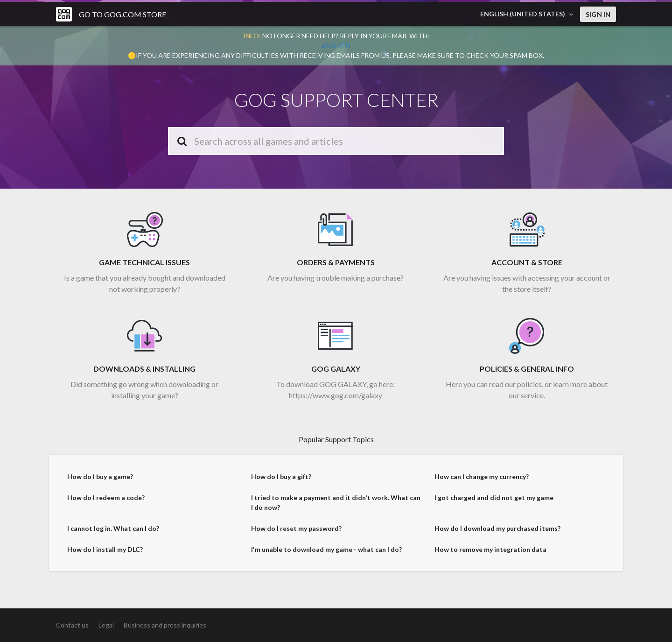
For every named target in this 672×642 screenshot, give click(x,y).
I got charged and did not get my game (494, 501)
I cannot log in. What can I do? (113, 532)
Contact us (72, 625)
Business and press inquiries (165, 625)
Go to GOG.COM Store (122, 14)
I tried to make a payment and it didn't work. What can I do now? (336, 506)
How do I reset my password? (296, 532)
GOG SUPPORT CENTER (336, 100)
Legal (106, 625)
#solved (336, 46)
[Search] (336, 141)
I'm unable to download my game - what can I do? (326, 553)
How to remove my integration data (490, 553)
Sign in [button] (598, 14)
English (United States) (523, 14)
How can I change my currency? (482, 480)
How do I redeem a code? (106, 501)
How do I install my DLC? (105, 553)
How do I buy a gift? (281, 480)
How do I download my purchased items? (497, 532)
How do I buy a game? (100, 480)
